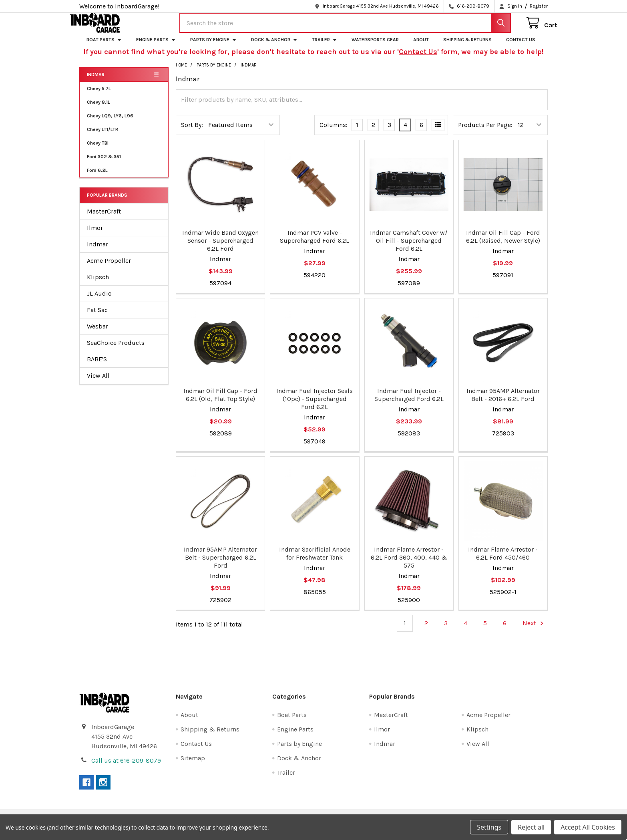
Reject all (531, 827)
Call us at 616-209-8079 (126, 768)
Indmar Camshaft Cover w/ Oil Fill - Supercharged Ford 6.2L (409, 248)
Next (534, 631)
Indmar (96, 82)
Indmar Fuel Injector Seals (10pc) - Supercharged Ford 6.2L (315, 406)
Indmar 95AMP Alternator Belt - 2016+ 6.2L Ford (503, 402)
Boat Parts (104, 47)
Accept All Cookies (588, 827)
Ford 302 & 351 (104, 164)
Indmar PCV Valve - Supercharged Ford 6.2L (315, 244)
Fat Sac (97, 317)
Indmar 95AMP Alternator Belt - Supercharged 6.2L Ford (220, 565)
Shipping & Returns (467, 47)
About (421, 47)
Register (539, 6)
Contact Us (521, 47)
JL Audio (99, 301)
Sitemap (193, 765)
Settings (489, 827)
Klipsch (98, 284)
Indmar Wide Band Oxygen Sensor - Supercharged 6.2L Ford (220, 248)
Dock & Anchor (274, 47)
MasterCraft (104, 219)
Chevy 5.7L (99, 96)
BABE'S (97, 366)
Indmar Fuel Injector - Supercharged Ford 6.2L (409, 402)
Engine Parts (156, 47)
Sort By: (192, 132)
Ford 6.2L (97, 177)
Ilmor (95, 235)
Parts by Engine (213, 47)
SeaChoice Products (116, 350)
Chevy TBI (98, 150)
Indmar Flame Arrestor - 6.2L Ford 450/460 (503, 561)
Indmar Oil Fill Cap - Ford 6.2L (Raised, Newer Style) (503, 244)
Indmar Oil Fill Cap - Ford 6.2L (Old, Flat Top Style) (220, 402)
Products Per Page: (485, 132)
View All (98, 383)
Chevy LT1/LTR (102, 137)
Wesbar (97, 333)
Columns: (334, 132)
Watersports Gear (375, 47)
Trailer (325, 47)
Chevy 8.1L (98, 109)
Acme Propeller (109, 268)
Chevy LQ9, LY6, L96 (110, 123)
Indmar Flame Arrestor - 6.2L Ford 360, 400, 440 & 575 (409, 565)
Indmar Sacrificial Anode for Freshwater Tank (315, 561)
